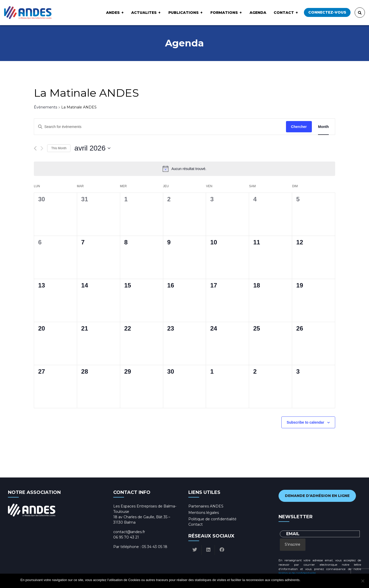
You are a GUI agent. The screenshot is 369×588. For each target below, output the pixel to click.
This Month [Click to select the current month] (59, 148)
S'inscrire (293, 544)
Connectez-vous (327, 12)
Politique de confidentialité (212, 519)
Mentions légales (204, 513)
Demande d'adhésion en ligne (317, 496)
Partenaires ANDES (206, 506)
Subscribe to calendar (305, 422)
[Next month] (42, 148)
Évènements (45, 107)
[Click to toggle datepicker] (92, 148)
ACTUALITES (144, 13)
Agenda (258, 13)
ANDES (113, 13)
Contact (284, 13)
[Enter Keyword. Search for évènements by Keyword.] (160, 127)
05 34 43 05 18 (155, 547)
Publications (183, 13)
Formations (224, 13)
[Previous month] (35, 148)
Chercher (299, 127)
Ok (305, 580)
